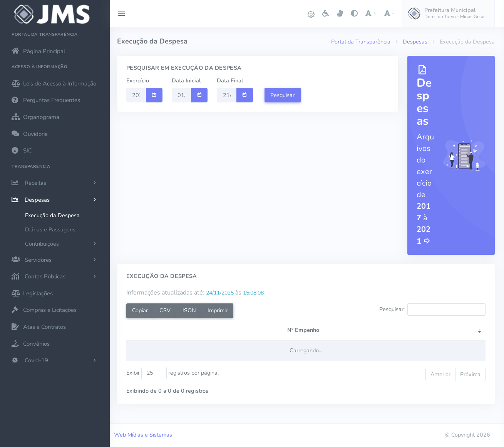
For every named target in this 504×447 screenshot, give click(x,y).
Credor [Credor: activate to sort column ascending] (183, 338)
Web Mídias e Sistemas (143, 435)
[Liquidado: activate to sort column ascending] (390, 335)
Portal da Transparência (361, 42)
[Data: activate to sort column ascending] (292, 335)
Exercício (138, 80)
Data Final (230, 80)
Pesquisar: (432, 310)
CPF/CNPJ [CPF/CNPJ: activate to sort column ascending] (223, 338)
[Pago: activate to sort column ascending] (445, 335)
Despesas (415, 42)
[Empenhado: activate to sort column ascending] (335, 335)
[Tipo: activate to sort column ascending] (262, 335)
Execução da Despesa (52, 215)
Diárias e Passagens (50, 230)
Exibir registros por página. (172, 381)
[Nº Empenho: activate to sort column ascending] (147, 335)
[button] (448, 13)
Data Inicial (186, 80)
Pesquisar (282, 95)
